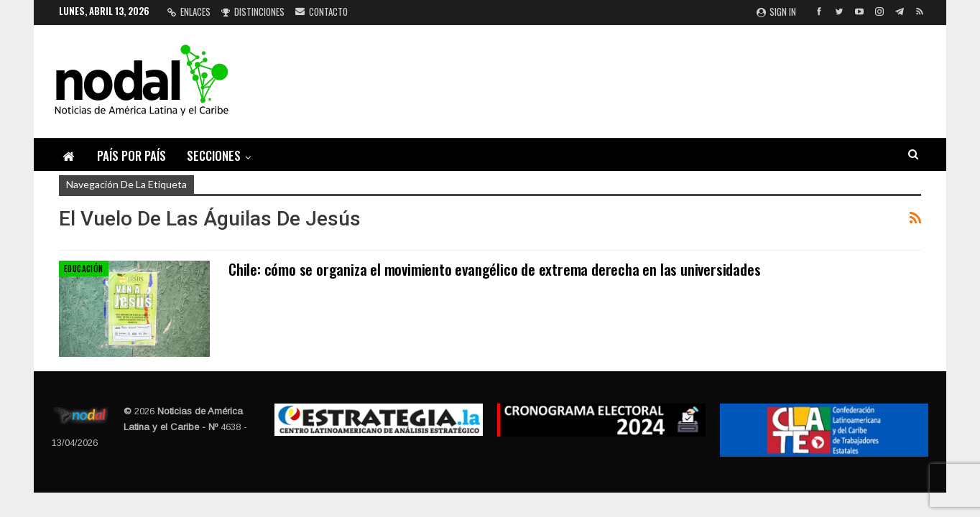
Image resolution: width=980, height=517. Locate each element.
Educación (84, 269)
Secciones (214, 155)
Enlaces (189, 11)
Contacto (322, 11)
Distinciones (253, 11)
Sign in (776, 11)
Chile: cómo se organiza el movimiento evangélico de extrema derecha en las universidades (494, 269)
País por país (131, 155)
